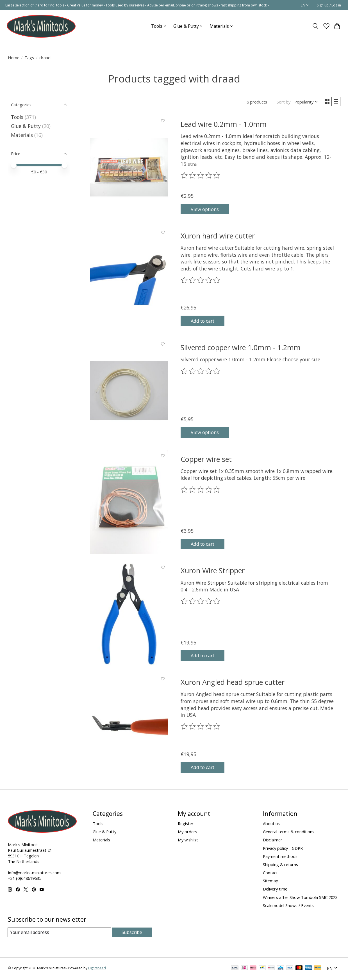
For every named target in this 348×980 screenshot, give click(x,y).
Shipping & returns (280, 865)
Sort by (282, 102)
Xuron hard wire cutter (218, 237)
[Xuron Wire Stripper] (129, 614)
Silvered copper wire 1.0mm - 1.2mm (241, 348)
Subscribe (132, 933)
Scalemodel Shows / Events (288, 906)
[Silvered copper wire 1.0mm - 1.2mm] (129, 391)
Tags (29, 58)
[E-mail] (60, 933)
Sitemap (271, 882)
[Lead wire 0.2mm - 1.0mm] (129, 168)
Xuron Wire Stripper (213, 572)
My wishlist (188, 841)
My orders (187, 832)
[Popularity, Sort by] (304, 102)
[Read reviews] (201, 176)
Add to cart (206, 321)
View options (208, 209)
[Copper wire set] (129, 503)
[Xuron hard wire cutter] (129, 280)
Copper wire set (206, 460)
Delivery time (275, 890)
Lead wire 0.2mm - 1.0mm (224, 125)
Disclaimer (273, 841)
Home (14, 58)
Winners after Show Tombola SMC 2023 (300, 898)
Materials (22, 135)
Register (186, 824)
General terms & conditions (289, 832)
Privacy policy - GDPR (283, 849)
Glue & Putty (26, 126)
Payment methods (280, 857)
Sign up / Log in (329, 5)
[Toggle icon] (315, 26)
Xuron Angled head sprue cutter (233, 683)
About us (271, 824)
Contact (270, 873)
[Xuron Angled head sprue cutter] (129, 726)
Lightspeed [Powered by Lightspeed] (97, 969)
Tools (17, 117)
